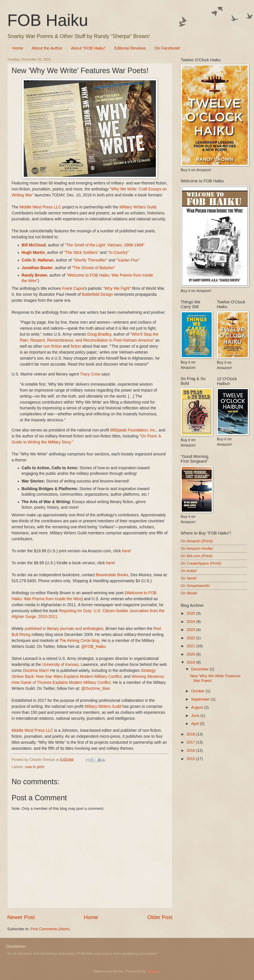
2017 (191, 742)
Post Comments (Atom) (50, 929)
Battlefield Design (97, 294)
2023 (191, 630)
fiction (76, 346)
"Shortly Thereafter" (90, 260)
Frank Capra (73, 288)
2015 (191, 759)
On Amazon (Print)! (197, 541)
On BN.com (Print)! (197, 556)
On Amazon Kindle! (197, 548)
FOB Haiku (48, 20)
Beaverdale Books (112, 575)
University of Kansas (60, 665)
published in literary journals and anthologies (64, 629)
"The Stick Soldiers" (81, 252)
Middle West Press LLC (40, 207)
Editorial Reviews (130, 48)
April (196, 724)
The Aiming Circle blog (79, 641)
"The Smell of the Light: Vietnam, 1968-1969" (105, 245)
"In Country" (118, 252)
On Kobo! (189, 571)
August (198, 707)
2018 (191, 734)
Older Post (160, 917)
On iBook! (189, 593)
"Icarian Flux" (128, 260)
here (126, 551)
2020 (191, 654)
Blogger (153, 971)
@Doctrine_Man (96, 688)
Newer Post (21, 917)
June (196, 716)
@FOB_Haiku (93, 647)
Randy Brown (34, 275)
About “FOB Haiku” (88, 48)
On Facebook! (167, 48)
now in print (34, 767)
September (201, 699)
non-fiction (53, 346)
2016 (191, 750)
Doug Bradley (99, 334)
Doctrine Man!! (36, 671)
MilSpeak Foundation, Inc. (133, 430)
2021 (191, 646)
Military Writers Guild (138, 207)
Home (18, 48)
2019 (191, 662)
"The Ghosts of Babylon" (94, 268)
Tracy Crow (90, 374)
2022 (191, 638)
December (201, 669)
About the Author (47, 48)
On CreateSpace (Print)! (201, 563)
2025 (191, 613)
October (199, 691)
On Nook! (189, 578)
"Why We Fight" (117, 288)
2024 (191, 622)
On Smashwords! (195, 586)
